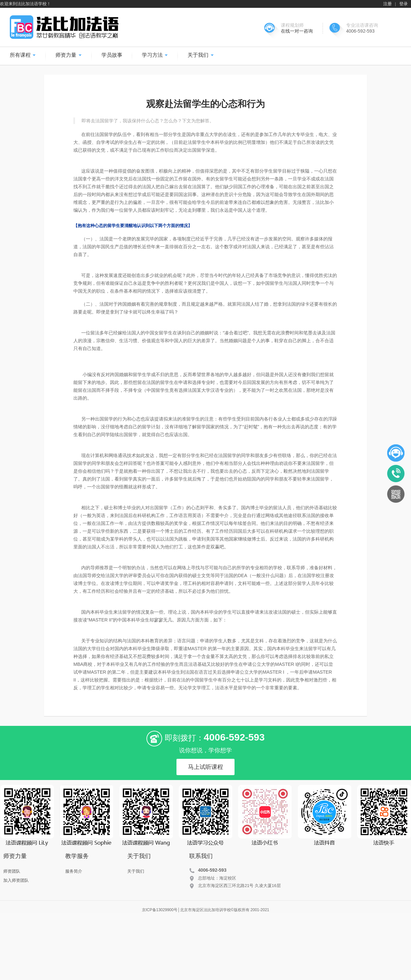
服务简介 (74, 871)
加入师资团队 (16, 880)
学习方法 (155, 55)
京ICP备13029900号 (160, 910)
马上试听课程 (205, 767)
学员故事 (112, 55)
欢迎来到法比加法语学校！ (25, 4)
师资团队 (12, 871)
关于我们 (201, 55)
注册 (388, 4)
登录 (403, 4)
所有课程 (23, 55)
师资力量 (68, 55)
